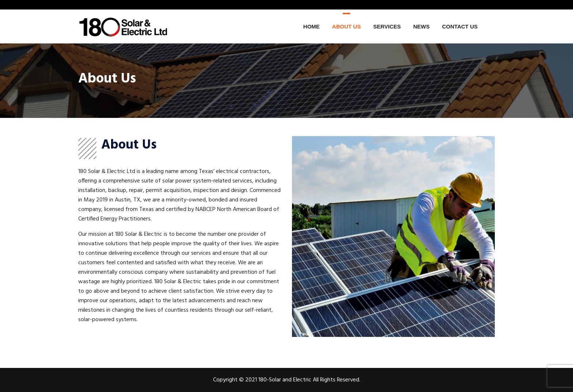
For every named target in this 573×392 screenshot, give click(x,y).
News (422, 26)
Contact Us (460, 26)
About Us (346, 26)
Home (312, 26)
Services (387, 26)
